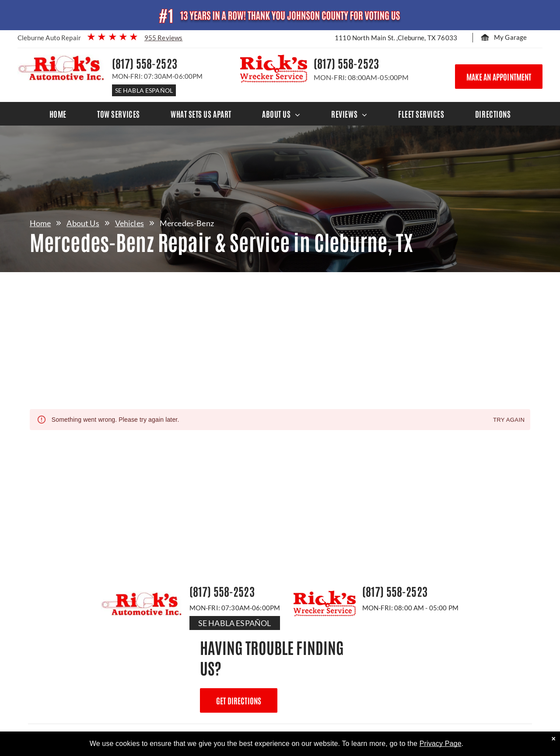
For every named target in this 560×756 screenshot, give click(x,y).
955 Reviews (164, 38)
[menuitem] (58, 114)
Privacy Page (441, 744)
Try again (509, 420)
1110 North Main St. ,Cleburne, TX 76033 (396, 38)
